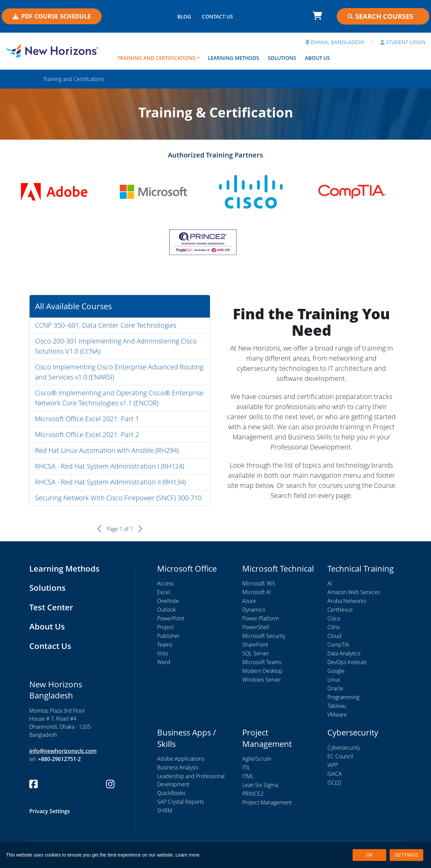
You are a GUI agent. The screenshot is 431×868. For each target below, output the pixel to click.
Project (166, 627)
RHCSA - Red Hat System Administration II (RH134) (110, 482)
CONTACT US (217, 16)
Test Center (51, 607)
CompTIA (338, 645)
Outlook (167, 610)
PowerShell (256, 627)
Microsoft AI (257, 592)
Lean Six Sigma (260, 785)
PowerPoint (171, 618)
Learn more (188, 855)
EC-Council (340, 756)
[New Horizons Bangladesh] (54, 50)
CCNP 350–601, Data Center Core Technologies (106, 325)
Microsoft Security (264, 636)
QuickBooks (171, 793)
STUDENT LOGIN (403, 42)
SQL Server (256, 653)
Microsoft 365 (259, 583)
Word (164, 662)
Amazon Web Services (354, 592)
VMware (337, 715)
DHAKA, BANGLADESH (335, 42)
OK (369, 855)
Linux (334, 680)
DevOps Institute (347, 662)
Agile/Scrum (257, 759)
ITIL (246, 767)
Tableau (337, 706)
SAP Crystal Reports (181, 802)
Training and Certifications (156, 58)
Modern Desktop (262, 671)
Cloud (334, 636)
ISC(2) (334, 783)
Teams (165, 645)
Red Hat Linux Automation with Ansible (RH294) (107, 450)
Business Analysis (178, 767)
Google (336, 671)
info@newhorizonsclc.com (63, 751)
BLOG (184, 16)
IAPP (333, 765)
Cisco (334, 618)
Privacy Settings (50, 811)
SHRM (165, 810)
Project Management (267, 802)
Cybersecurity (344, 748)
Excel (164, 592)
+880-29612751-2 (59, 759)
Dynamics (254, 610)
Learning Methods (234, 58)
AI (330, 583)
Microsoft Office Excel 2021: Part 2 (87, 435)
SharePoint (255, 645)
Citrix (334, 627)
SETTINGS (406, 855)
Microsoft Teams (262, 662)
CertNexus (340, 610)
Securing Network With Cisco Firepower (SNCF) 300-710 (118, 498)
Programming (343, 697)
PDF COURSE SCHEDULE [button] (52, 16)
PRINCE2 (253, 794)
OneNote (168, 601)
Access (165, 583)
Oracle (335, 688)
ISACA (335, 774)
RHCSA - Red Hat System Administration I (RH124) (110, 466)
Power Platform (261, 618)
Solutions (282, 58)
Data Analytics (344, 653)
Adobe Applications (181, 759)
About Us (317, 58)
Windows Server (262, 680)
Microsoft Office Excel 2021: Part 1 (87, 419)
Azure (249, 601)
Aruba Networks (347, 601)
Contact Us (50, 646)
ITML (248, 776)
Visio (163, 653)
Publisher (168, 636)
